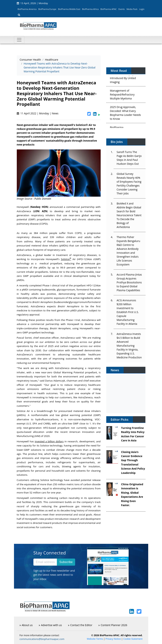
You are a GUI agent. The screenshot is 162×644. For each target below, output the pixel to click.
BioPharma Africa (90, 9)
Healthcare (52, 60)
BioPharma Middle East (69, 9)
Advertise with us (50, 625)
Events (122, 9)
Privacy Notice (113, 639)
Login (142, 9)
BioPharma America (27, 9)
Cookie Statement (133, 639)
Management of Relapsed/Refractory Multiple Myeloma (122, 95)
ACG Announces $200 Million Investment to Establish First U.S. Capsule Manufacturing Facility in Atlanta (128, 312)
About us (26, 625)
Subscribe (66, 562)
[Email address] (45, 562)
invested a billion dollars (49, 441)
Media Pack (132, 9)
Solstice (66, 259)
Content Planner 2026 (113, 625)
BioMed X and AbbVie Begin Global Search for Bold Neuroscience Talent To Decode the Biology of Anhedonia (129, 215)
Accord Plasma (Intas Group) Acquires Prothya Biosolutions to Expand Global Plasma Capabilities (129, 282)
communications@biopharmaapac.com (42, 639)
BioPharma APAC (109, 9)
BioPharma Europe (47, 9)
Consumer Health (30, 60)
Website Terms (95, 639)
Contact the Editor (80, 625)
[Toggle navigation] (19, 40)
